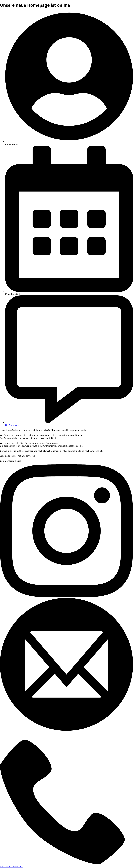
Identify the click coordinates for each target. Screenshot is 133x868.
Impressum (6, 866)
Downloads (17, 866)
